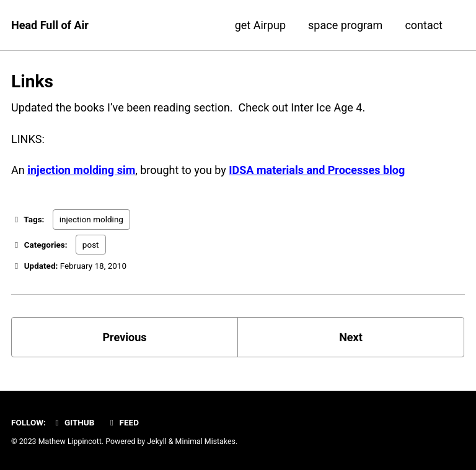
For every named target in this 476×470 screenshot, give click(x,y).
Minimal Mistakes (205, 442)
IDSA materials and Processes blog (317, 170)
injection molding (91, 219)
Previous (125, 337)
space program (345, 25)
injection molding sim (81, 170)
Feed (123, 422)
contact (424, 25)
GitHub (73, 422)
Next (351, 337)
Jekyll (157, 442)
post (91, 245)
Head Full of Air (50, 25)
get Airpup (260, 25)
